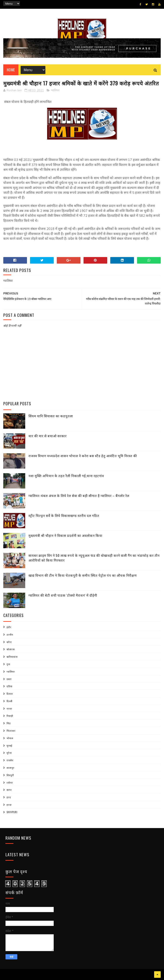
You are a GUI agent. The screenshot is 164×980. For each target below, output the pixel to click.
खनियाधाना (12, 657)
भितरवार (11, 731)
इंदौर (9, 627)
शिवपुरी (10, 775)
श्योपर (10, 783)
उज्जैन (10, 635)
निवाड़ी (10, 716)
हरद (9, 797)
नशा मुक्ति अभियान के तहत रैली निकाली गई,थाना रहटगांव (66, 476)
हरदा (9, 805)
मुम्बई (9, 746)
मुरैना (9, 753)
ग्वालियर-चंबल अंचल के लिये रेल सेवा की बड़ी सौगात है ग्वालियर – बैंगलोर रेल (79, 495)
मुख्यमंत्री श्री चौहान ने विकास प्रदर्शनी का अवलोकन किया (65, 535)
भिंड (9, 723)
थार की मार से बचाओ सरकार (48, 436)
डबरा (9, 679)
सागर (9, 790)
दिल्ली (10, 701)
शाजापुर (11, 768)
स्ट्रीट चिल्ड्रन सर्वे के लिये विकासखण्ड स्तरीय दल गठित (64, 515)
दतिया (10, 686)
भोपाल (10, 738)
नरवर (9, 709)
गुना (8, 664)
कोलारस (11, 649)
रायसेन (10, 760)
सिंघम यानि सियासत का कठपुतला (51, 416)
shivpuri (12, 812)
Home (11, 70)
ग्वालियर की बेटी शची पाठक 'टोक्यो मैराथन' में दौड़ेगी (63, 595)
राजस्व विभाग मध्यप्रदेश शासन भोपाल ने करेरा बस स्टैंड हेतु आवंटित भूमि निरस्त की (83, 456)
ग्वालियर (55, 90)
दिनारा (10, 694)
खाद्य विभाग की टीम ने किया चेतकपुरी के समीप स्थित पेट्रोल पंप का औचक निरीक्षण (83, 575)
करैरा (9, 642)
